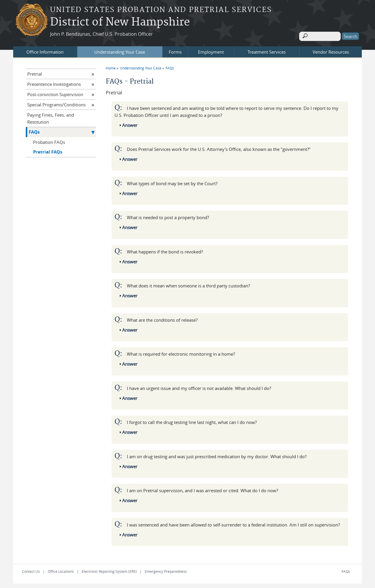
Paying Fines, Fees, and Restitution (51, 117)
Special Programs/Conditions (56, 103)
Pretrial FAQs (48, 150)
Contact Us (31, 570)
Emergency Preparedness (166, 570)
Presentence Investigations (54, 82)
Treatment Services (267, 50)
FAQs (170, 66)
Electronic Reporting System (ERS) (109, 570)
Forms (175, 50)
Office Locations (61, 570)
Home (111, 66)
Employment (211, 50)
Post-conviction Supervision (55, 93)
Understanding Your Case (120, 50)
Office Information (45, 50)
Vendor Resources (331, 50)
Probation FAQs (49, 140)
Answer (130, 123)
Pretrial (35, 72)
